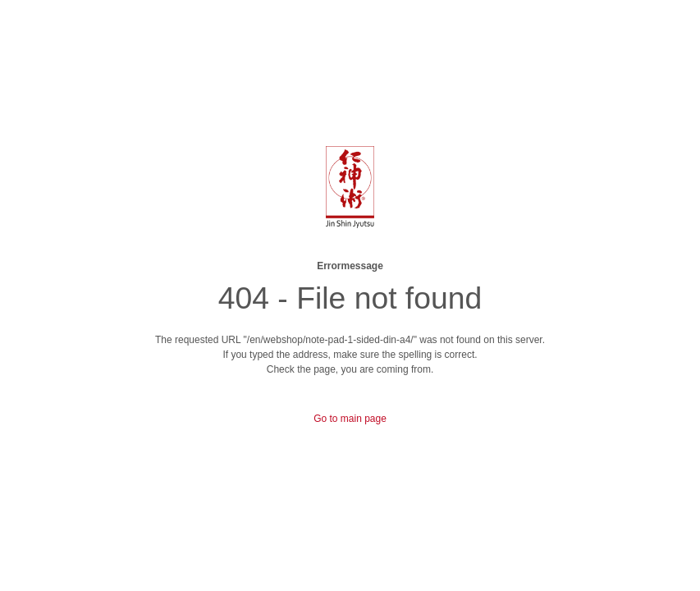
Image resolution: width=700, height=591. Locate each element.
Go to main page (350, 419)
